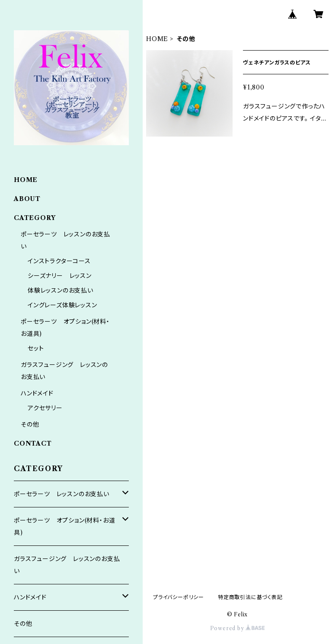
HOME (157, 39)
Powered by (238, 628)
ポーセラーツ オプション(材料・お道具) (64, 526)
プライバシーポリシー (179, 597)
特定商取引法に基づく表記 (250, 597)
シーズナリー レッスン (60, 276)
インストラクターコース (59, 261)
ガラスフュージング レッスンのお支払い (67, 565)
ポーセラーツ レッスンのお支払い (62, 494)
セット (36, 348)
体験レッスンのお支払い (61, 290)
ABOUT (27, 199)
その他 (30, 424)
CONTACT (33, 443)
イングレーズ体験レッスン (62, 305)
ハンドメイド (37, 393)
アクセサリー (45, 408)
